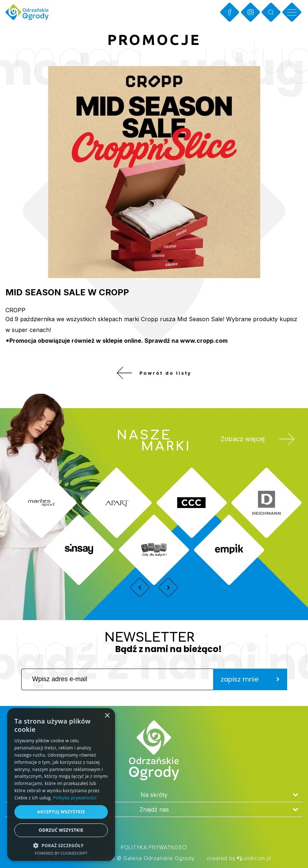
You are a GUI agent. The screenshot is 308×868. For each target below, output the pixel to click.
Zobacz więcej (254, 447)
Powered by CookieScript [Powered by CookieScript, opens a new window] (61, 853)
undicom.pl (254, 858)
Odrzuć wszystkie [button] (61, 830)
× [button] (107, 716)
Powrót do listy (154, 375)
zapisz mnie (250, 684)
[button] (61, 845)
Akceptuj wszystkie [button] (61, 812)
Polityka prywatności (154, 847)
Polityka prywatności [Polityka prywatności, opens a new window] (75, 798)
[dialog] (61, 784)
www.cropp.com (204, 341)
